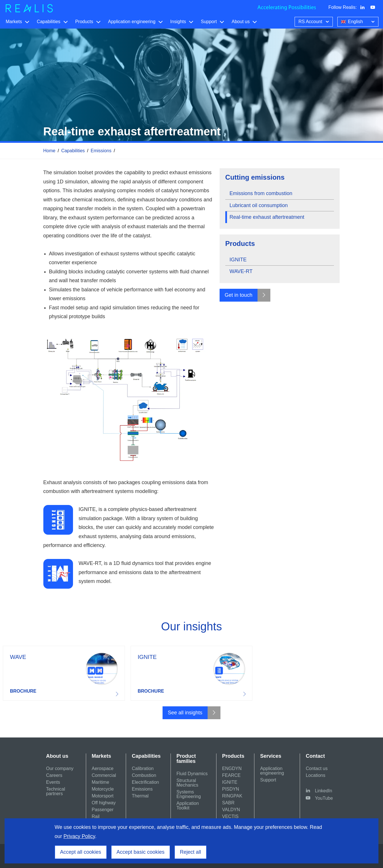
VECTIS (230, 816)
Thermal (140, 796)
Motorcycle (103, 789)
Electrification (145, 782)
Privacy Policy (79, 836)
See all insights (185, 713)
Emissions (101, 151)
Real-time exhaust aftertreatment (267, 217)
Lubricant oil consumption (259, 205)
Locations (316, 775)
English (358, 21)
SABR (228, 803)
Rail (96, 816)
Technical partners (56, 791)
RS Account (314, 21)
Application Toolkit (188, 806)
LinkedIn (324, 791)
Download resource (64, 673)
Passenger (103, 810)
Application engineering (132, 22)
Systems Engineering (189, 794)
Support (209, 22)
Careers (54, 775)
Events (53, 782)
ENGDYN (232, 768)
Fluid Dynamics (192, 774)
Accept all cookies (81, 852)
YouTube (324, 798)
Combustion (144, 775)
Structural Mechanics (187, 783)
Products (84, 22)
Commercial (104, 775)
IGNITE (238, 260)
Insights (178, 22)
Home (49, 151)
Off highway (104, 803)
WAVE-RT (241, 271)
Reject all (191, 852)
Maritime (101, 782)
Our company (60, 768)
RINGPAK (232, 796)
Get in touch (239, 295)
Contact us (317, 768)
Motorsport (103, 796)
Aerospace (103, 768)
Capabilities (49, 22)
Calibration (143, 768)
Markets (14, 22)
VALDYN (231, 810)
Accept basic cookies (141, 852)
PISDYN (231, 789)
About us (241, 22)
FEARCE (231, 775)
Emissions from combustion (261, 193)
